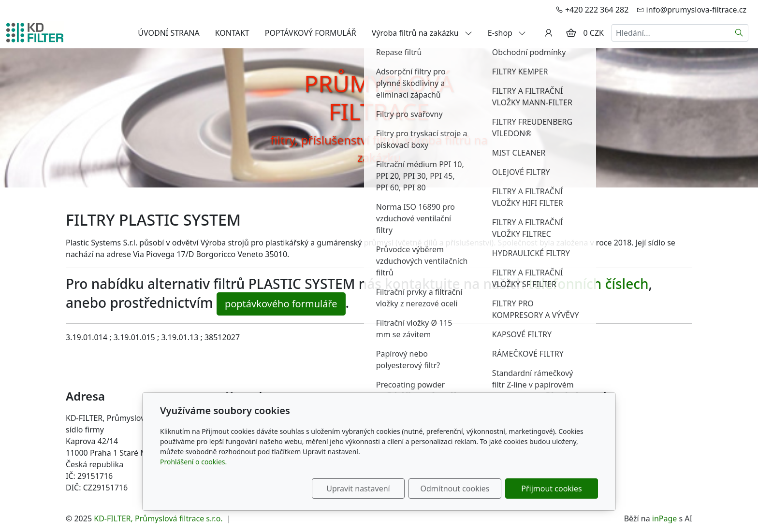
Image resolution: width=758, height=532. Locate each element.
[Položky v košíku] (571, 33)
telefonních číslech (589, 284)
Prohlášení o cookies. (193, 462)
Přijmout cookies (551, 489)
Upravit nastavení (358, 489)
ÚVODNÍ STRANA (168, 33)
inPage (665, 518)
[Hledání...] (671, 33)
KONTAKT (232, 33)
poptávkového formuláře (281, 304)
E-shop (507, 33)
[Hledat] (739, 33)
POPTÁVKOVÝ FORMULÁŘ (311, 33)
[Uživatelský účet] (549, 33)
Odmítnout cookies (455, 489)
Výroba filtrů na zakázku (422, 33)
